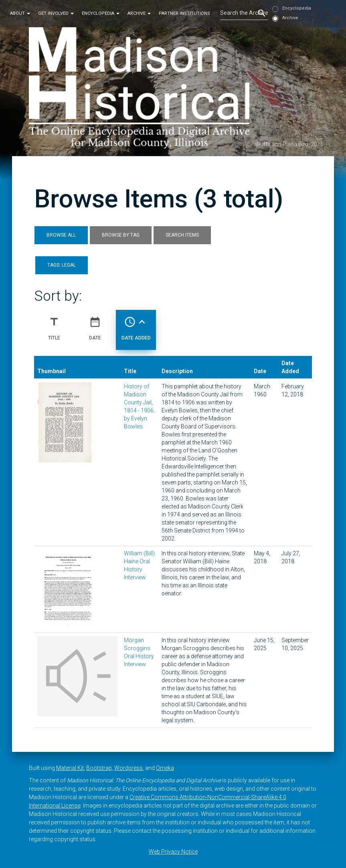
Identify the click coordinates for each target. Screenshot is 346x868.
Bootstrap (99, 768)
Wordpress (128, 768)
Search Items (182, 235)
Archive (139, 13)
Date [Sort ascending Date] (95, 325)
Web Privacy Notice (173, 852)
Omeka (165, 768)
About (20, 13)
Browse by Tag (121, 235)
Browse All (61, 235)
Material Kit (70, 768)
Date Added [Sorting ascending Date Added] (136, 325)
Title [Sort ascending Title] (54, 325)
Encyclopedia (101, 13)
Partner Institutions (184, 13)
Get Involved (56, 13)
